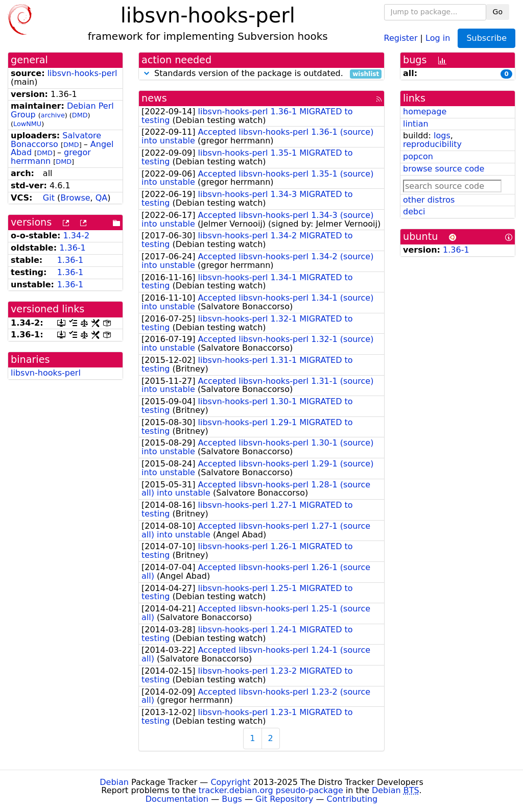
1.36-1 (73, 248)
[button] (147, 73)
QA (102, 198)
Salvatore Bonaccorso (56, 140)
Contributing (352, 799)
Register (401, 38)
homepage (425, 112)
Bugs (232, 799)
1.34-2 (77, 236)
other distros (429, 200)
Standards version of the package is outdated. (261, 74)
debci (414, 212)
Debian (114, 782)
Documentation (177, 799)
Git (49, 198)
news (154, 98)
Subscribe (486, 38)
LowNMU (27, 124)
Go (498, 12)
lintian (416, 124)
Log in (438, 38)
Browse (75, 198)
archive (53, 115)
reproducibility (432, 144)
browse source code (444, 169)
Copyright (230, 782)
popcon (418, 156)
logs (442, 136)
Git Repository (284, 799)
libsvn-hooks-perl (82, 73)
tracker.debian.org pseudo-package (271, 790)
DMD (80, 115)
